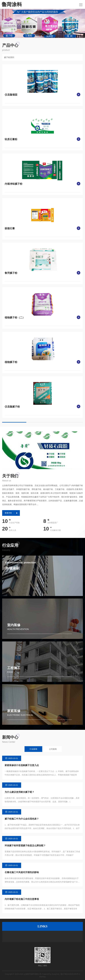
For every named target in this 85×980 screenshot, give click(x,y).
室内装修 (14, 625)
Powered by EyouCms (50, 974)
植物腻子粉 (11, 362)
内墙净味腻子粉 (14, 184)
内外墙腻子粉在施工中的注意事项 (22, 899)
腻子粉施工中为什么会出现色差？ (22, 819)
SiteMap (42, 977)
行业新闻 (33, 749)
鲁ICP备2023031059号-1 (70, 974)
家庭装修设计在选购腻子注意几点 (22, 765)
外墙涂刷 (12, 568)
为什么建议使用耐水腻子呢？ (19, 792)
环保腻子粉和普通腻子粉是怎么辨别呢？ (25, 846)
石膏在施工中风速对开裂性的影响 (22, 872)
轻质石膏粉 (11, 139)
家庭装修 (14, 711)
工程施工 (14, 668)
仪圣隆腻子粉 (12, 407)
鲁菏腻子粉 (11, 273)
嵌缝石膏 (10, 228)
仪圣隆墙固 (11, 95)
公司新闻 (53, 749)
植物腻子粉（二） (15, 317)
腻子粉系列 (9, 57)
